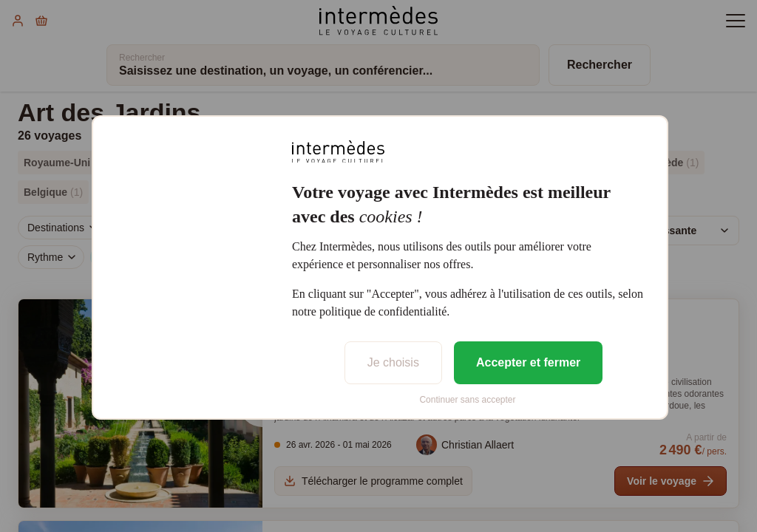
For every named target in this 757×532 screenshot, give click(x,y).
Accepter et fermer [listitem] (528, 362)
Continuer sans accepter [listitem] (467, 400)
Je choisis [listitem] (393, 362)
